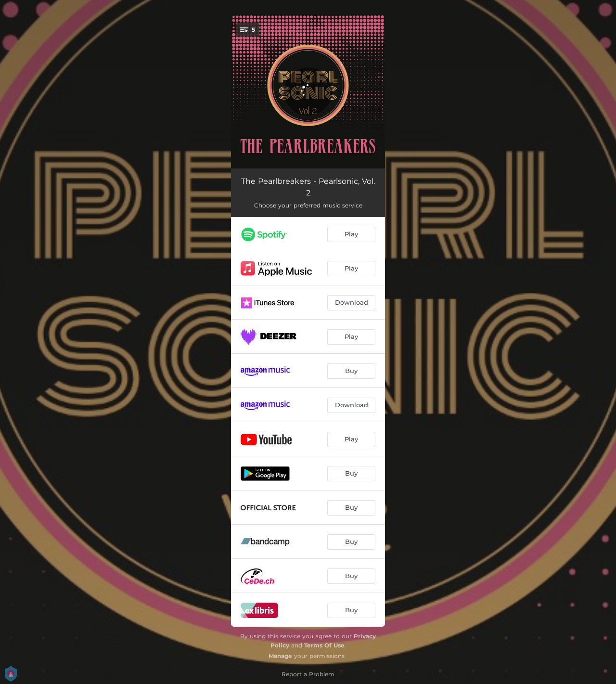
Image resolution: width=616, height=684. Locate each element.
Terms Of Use (324, 645)
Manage (280, 656)
